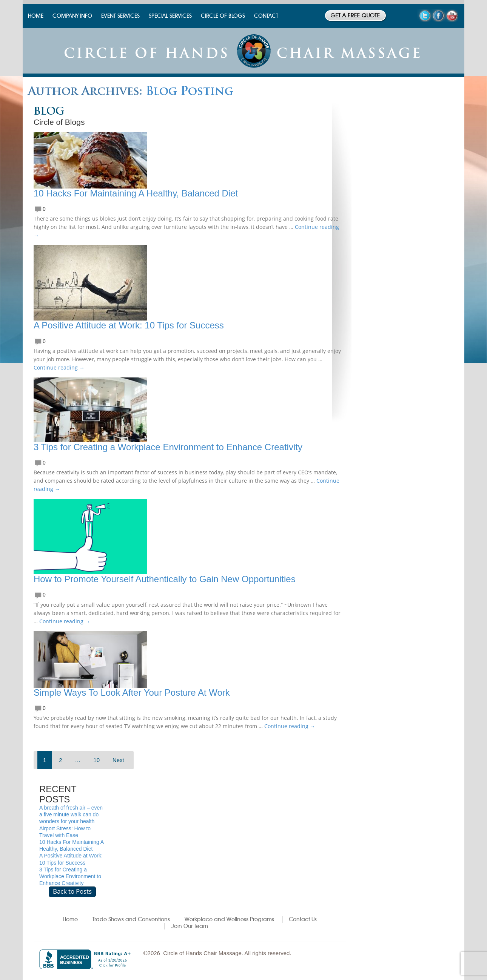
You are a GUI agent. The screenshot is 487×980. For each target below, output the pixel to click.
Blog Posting (190, 92)
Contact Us (303, 919)
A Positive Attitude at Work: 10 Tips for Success (129, 325)
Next (118, 760)
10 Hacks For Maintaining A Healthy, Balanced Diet (136, 193)
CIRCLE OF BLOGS (223, 16)
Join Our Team (190, 926)
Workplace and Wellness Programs (229, 919)
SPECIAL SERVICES (170, 16)
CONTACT (266, 16)
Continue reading (59, 367)
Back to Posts (72, 891)
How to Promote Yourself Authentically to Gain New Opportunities (165, 579)
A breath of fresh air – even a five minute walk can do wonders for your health (71, 814)
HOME (36, 16)
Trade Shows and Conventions (131, 919)
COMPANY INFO (72, 16)
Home (70, 919)
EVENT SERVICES (120, 16)
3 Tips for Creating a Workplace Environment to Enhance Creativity (168, 447)
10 (96, 760)
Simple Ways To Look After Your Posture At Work (132, 692)
